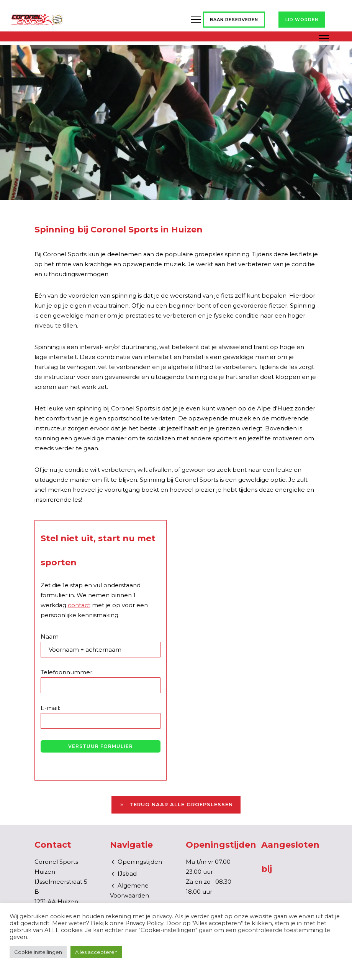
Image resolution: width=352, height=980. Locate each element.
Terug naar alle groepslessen (176, 805)
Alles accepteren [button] (96, 952)
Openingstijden (140, 862)
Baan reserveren (234, 20)
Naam (101, 645)
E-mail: (101, 716)
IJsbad (127, 874)
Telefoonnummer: (101, 681)
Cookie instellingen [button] (38, 952)
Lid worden (302, 20)
